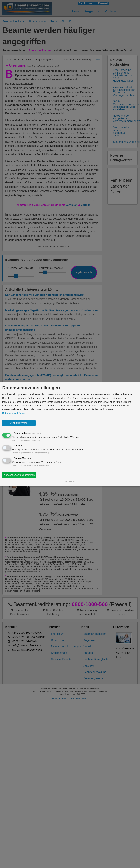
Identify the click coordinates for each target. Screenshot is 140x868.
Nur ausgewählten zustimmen (19, 475)
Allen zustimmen (19, 423)
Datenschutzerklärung (14, 413)
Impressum (70, 482)
